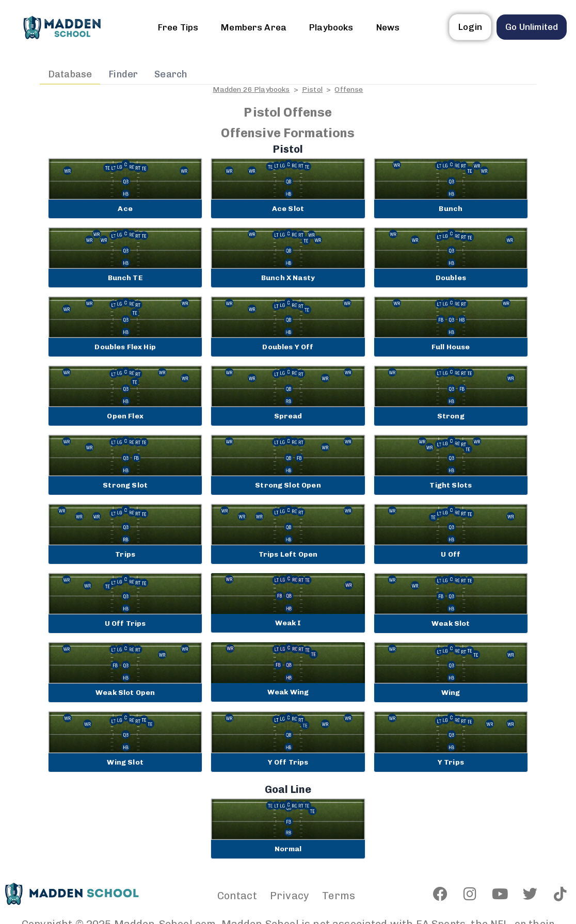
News (388, 27)
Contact (237, 896)
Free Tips (178, 27)
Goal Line (288, 789)
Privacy (290, 896)
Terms (339, 896)
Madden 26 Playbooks (251, 90)
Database (70, 74)
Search (171, 74)
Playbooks (331, 27)
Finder (123, 74)
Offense (349, 90)
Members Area (254, 27)
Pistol (312, 90)
